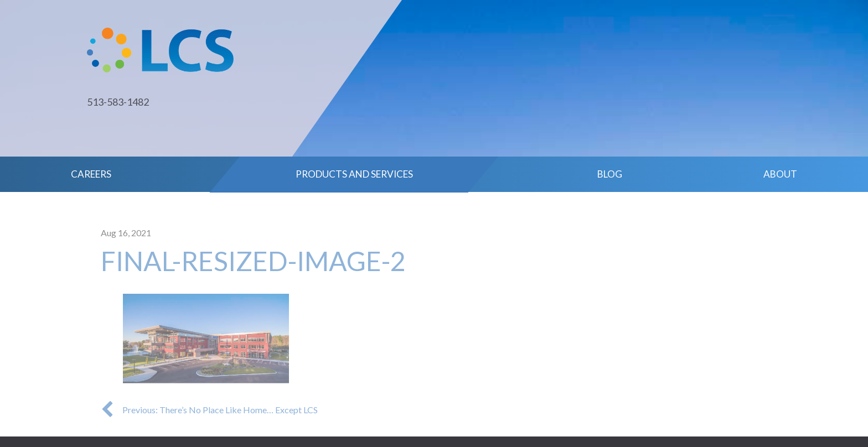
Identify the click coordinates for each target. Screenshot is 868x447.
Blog (610, 174)
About (780, 174)
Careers (91, 174)
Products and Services (354, 174)
